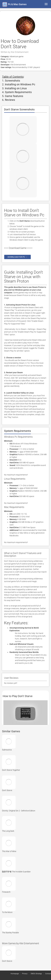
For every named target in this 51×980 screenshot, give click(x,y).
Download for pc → (17, 257)
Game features (14, 96)
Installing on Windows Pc (20, 84)
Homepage (15, 974)
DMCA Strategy (36, 974)
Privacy (25, 974)
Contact (48, 974)
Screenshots (12, 81)
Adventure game (16, 56)
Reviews (10, 100)
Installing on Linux (16, 88)
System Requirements (18, 92)
